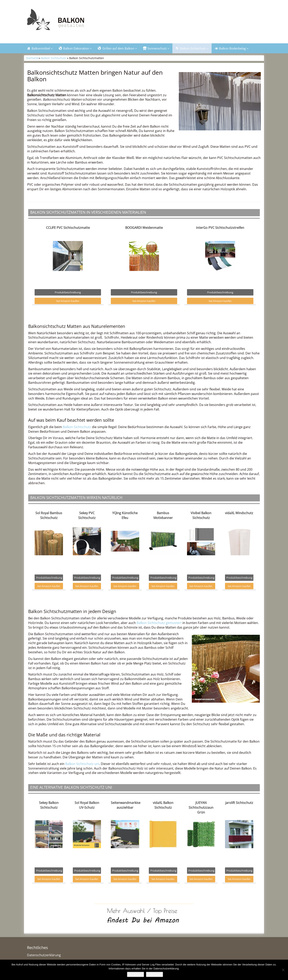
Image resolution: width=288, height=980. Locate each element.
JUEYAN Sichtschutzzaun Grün (201, 808)
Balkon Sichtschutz (54, 58)
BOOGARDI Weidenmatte (144, 228)
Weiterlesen (154, 974)
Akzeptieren (135, 974)
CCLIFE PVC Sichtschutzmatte (68, 228)
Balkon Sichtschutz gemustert (159, 623)
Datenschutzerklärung (44, 955)
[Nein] (283, 970)
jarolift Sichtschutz (239, 803)
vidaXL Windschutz (239, 513)
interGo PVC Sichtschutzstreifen (220, 228)
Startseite (32, 58)
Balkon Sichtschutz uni (82, 764)
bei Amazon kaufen (68, 301)
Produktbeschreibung (68, 293)
